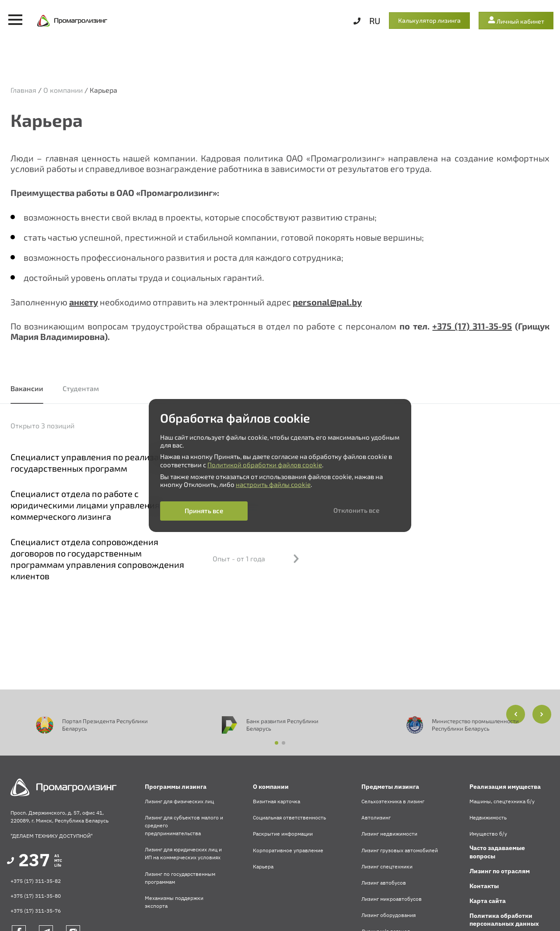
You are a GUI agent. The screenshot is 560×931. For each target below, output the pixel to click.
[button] (542, 714)
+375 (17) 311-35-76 (36, 911)
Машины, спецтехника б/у (502, 801)
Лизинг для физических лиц (179, 801)
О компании (63, 90)
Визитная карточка (276, 801)
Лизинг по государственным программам (180, 878)
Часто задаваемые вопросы (497, 852)
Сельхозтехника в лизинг (393, 801)
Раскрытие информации (283, 834)
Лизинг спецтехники (387, 866)
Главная (23, 90)
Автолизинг (376, 817)
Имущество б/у (488, 834)
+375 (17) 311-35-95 (472, 326)
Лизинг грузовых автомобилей (400, 850)
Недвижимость (488, 817)
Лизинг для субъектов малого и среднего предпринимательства (184, 825)
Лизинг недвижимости (389, 834)
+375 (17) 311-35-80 (36, 896)
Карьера (263, 866)
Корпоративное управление (288, 850)
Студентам (81, 388)
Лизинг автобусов (384, 883)
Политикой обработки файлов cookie (265, 465)
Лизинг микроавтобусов (392, 899)
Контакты (484, 886)
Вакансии (27, 388)
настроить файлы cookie (273, 484)
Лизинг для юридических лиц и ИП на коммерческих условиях (183, 853)
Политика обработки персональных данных (504, 920)
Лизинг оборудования (388, 915)
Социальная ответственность (289, 817)
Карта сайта (488, 901)
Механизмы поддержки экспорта (174, 902)
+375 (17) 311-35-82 (36, 881)
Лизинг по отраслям (500, 871)
